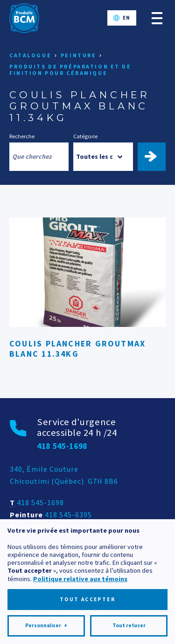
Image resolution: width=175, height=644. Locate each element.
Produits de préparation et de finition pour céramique (70, 70)
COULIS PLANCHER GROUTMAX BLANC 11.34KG (77, 349)
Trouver (156, 156)
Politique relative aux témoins (80, 550)
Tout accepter (87, 570)
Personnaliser (46, 597)
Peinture (79, 55)
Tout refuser (129, 597)
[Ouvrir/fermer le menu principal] (157, 18)
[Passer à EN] (122, 18)
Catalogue (30, 55)
